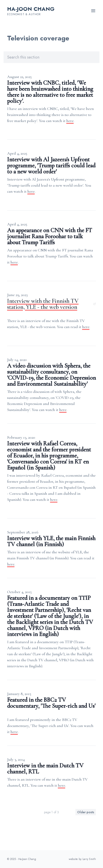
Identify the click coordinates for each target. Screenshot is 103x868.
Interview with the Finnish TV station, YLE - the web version (51, 304)
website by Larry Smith (82, 859)
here (70, 121)
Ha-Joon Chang (31, 9)
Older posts (86, 812)
